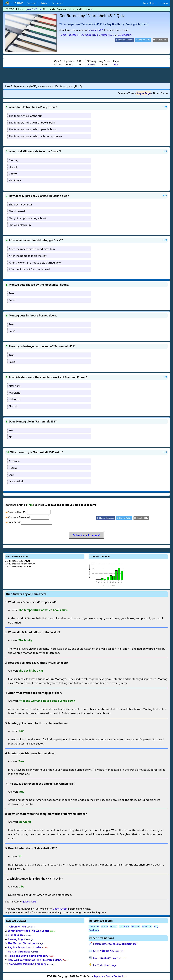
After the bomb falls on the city (28, 256)
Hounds (136, 926)
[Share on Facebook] (125, 40)
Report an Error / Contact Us (110, 976)
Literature (94, 926)
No (11, 437)
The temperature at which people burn (32, 129)
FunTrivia (105, 965)
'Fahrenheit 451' (17, 927)
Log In (164, 3)
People (114, 926)
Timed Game (160, 93)
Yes (11, 430)
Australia (14, 461)
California (15, 399)
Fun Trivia (14, 3)
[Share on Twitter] (143, 40)
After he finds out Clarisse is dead (29, 269)
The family (15, 180)
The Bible (124, 926)
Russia (13, 468)
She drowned (17, 211)
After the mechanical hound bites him (32, 249)
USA (11, 475)
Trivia (44, 3)
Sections (32, 3)
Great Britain (17, 481)
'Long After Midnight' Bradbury (28, 964)
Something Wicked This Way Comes (29, 931)
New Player (149, 3)
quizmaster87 (95, 30)
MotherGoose (60, 909)
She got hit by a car (21, 204)
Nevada (13, 406)
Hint (165, 107)
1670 (116, 65)
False (12, 300)
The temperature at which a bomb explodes (35, 136)
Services (57, 3)
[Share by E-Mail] (161, 40)
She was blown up (20, 225)
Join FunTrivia (34, 9)
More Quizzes (109, 958)
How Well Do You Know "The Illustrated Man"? (35, 960)
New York (15, 386)
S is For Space (16, 935)
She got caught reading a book (28, 218)
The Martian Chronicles (22, 943)
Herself (13, 167)
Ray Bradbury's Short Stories (25, 947)
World (105, 926)
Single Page (143, 93)
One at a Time (126, 93)
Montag (14, 160)
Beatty (13, 174)
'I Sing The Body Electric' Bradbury (28, 956)
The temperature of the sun (26, 116)
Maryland (15, 393)
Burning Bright (17, 939)
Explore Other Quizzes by (115, 944)
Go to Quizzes (108, 951)
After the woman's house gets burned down (36, 263)
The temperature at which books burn (32, 122)
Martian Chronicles (19, 952)
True (12, 293)
